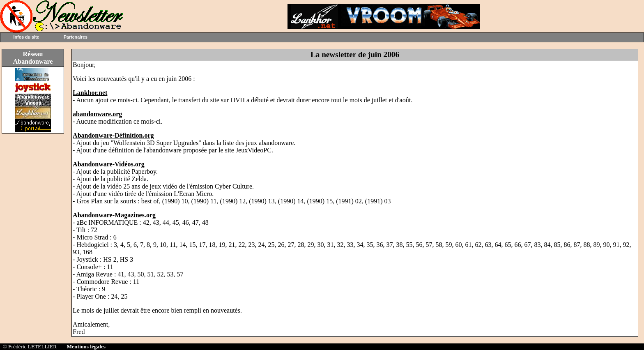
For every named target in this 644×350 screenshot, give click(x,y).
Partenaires (76, 37)
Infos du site (26, 37)
